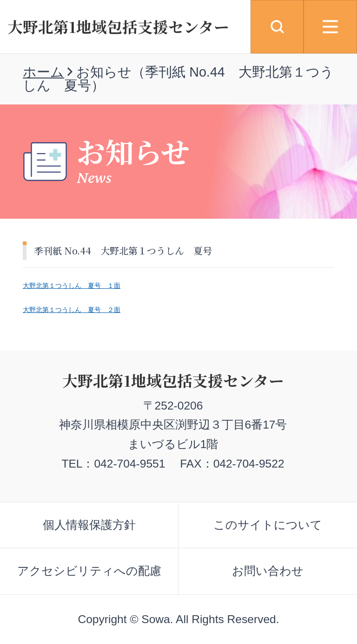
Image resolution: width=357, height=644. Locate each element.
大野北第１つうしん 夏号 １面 (72, 286)
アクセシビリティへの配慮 (89, 571)
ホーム (43, 72)
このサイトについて (268, 525)
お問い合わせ (268, 571)
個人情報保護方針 (89, 525)
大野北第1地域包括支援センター (118, 26)
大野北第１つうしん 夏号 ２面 (72, 310)
